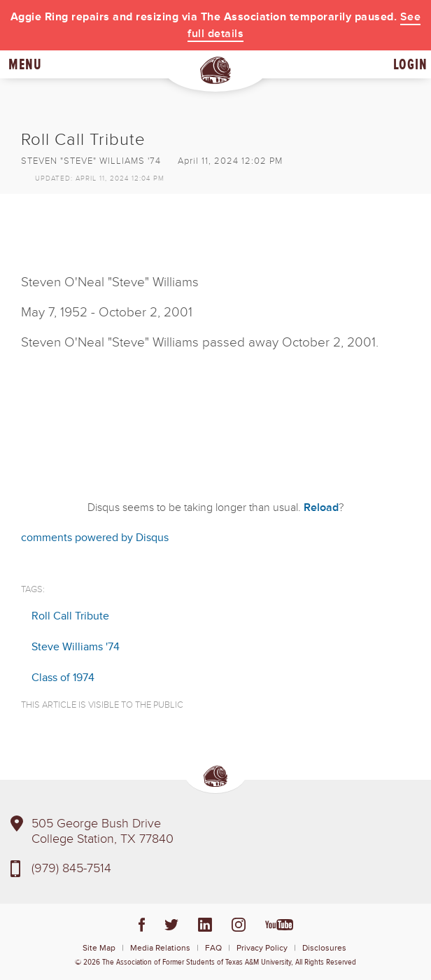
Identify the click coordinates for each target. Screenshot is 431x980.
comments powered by (95, 538)
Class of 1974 (63, 678)
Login (410, 64)
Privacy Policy (262, 948)
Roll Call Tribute (70, 616)
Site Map (99, 948)
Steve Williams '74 (76, 647)
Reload (321, 507)
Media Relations (160, 948)
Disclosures (324, 948)
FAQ (213, 948)
